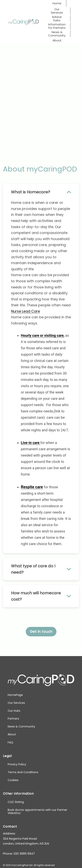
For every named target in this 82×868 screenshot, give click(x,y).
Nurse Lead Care (25, 311)
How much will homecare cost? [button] (41, 596)
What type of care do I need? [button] (41, 569)
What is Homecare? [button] (41, 192)
